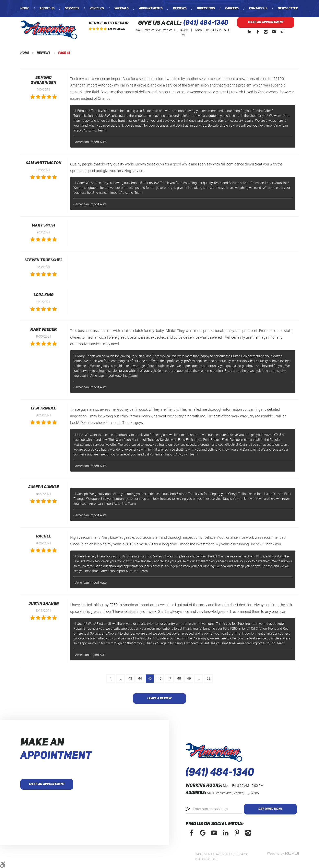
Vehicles (97, 9)
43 (130, 679)
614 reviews (116, 29)
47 (169, 679)
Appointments (151, 9)
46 (160, 679)
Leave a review (159, 698)
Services (72, 9)
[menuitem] (25, 9)
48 (179, 679)
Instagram (266, 32)
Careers (232, 9)
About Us (47, 9)
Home (25, 9)
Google (203, 833)
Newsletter (288, 9)
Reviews (180, 9)
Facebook (258, 32)
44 (140, 679)
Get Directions (270, 809)
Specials (121, 9)
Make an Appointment (266, 22)
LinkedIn (249, 32)
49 (189, 679)
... (121, 679)
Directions (206, 9)
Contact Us (258, 9)
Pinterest (282, 32)
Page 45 (64, 53)
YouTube (274, 32)
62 (208, 679)
